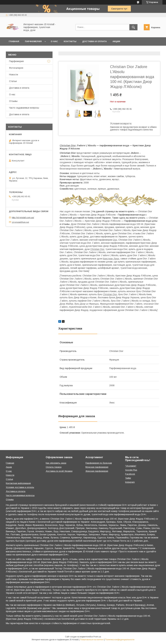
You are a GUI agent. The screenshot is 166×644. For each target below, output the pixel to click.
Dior (115, 240)
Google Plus (131, 470)
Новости (14, 75)
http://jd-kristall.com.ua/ (23, 218)
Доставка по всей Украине (59, 471)
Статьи (13, 81)
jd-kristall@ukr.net (20, 222)
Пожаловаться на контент (92, 640)
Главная (14, 41)
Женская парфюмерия (97, 471)
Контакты (70, 41)
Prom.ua (97, 637)
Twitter (128, 478)
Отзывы (13, 101)
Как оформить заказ (56, 463)
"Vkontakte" (131, 466)
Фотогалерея (16, 68)
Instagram (130, 482)
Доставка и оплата (94, 41)
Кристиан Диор (111, 259)
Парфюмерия (33, 41)
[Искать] (133, 27)
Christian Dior (68, 145)
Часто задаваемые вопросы (24, 108)
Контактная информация (18, 483)
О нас (54, 41)
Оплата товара (54, 467)
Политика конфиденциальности (120, 640)
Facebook (130, 474)
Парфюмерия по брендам (99, 463)
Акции (116, 41)
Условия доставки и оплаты (20, 487)
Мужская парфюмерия (97, 467)
